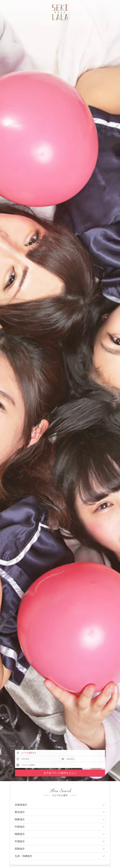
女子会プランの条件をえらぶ (60, 773)
